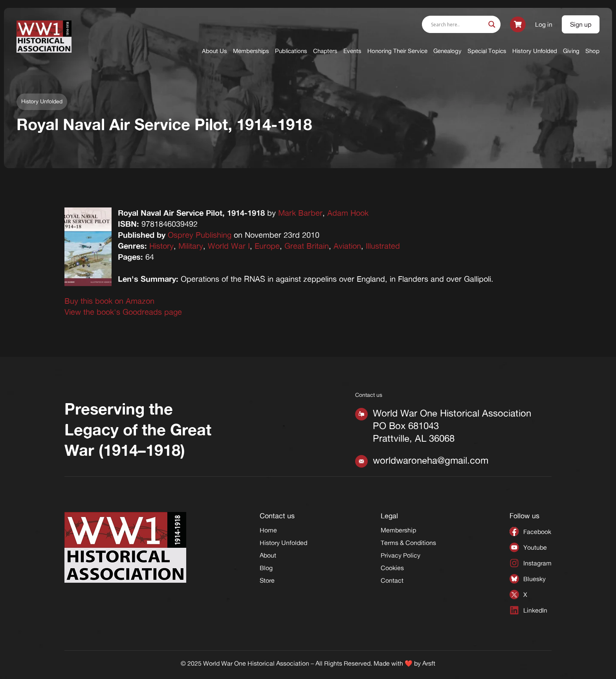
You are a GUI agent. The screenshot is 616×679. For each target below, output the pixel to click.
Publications (291, 51)
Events (352, 51)
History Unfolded (535, 51)
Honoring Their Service (397, 51)
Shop (592, 51)
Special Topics (487, 51)
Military (191, 246)
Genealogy (447, 51)
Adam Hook (348, 213)
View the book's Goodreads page (123, 312)
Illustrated (383, 246)
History (161, 246)
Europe (267, 246)
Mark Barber (300, 213)
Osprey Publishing (200, 235)
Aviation (347, 246)
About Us (214, 51)
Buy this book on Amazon (109, 301)
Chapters (325, 51)
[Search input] (458, 24)
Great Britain (307, 246)
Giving (571, 51)
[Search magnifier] (492, 24)
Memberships (251, 51)
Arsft (429, 663)
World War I (229, 246)
